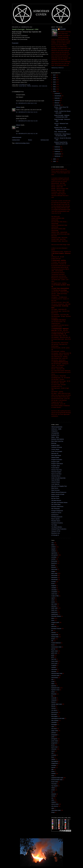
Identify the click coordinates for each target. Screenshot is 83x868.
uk (52, 792)
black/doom (54, 577)
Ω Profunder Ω (55, 535)
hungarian (54, 665)
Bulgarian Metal (55, 445)
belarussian (54, 569)
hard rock (54, 659)
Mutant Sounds (55, 496)
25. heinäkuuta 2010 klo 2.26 (26, 103)
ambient (53, 547)
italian (53, 684)
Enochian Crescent (56, 629)
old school (54, 729)
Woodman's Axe (55, 533)
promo (53, 745)
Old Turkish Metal (56, 504)
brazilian (53, 582)
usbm (53, 800)
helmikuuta (58, 156)
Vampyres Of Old (56, 531)
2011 (55, 89)
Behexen (54, 567)
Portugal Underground (57, 511)
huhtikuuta (57, 151)
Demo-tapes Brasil (56, 455)
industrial (54, 671)
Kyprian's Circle (55, 690)
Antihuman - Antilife (56, 429)
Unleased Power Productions (59, 529)
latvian (53, 692)
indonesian (54, 669)
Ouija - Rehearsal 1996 (60, 132)
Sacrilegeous (55, 761)
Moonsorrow (55, 712)
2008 (55, 161)
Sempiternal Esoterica (57, 523)
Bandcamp (54, 561)
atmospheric (55, 555)
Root (53, 757)
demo (53, 618)
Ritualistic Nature (56, 521)
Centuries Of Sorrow (57, 447)
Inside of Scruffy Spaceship (58, 478)
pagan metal (55, 731)
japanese (54, 686)
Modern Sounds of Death (58, 494)
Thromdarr (54, 784)
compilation (54, 592)
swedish (53, 774)
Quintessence (55, 515)
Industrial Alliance (56, 476)
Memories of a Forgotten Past (59, 486)
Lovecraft (54, 698)
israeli (53, 682)
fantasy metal (55, 637)
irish (52, 680)
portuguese (54, 739)
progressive (54, 743)
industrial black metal (57, 673)
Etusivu (30, 140)
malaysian (54, 700)
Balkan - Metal (55, 437)
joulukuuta (57, 93)
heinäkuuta (58, 105)
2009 (55, 159)
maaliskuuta (58, 154)
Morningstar (54, 716)
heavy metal (54, 661)
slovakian (54, 765)
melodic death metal (57, 704)
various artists (55, 804)
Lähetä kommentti (17, 137)
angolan (53, 549)
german (53, 649)
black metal (23, 86)
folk (52, 641)
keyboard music (55, 688)
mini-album (54, 710)
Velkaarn (18, 107)
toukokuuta (58, 149)
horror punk (54, 663)
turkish (53, 790)
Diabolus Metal (55, 458)
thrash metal (55, 782)
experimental (55, 635)
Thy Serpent (55, 786)
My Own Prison (55, 498)
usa (52, 798)
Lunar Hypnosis (55, 484)
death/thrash (55, 614)
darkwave (54, 606)
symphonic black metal (57, 778)
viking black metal (56, 810)
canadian (54, 588)
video (53, 808)
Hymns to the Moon (56, 474)
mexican (53, 708)
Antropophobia (55, 433)
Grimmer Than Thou (57, 470)
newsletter (54, 722)
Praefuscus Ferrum (56, 513)
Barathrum (54, 563)
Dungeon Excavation (57, 460)
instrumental (55, 678)
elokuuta (57, 103)
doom (53, 620)
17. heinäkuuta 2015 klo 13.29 (27, 121)
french (53, 645)
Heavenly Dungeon (56, 472)
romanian (54, 755)
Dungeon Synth (55, 462)
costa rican (54, 594)
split (52, 769)
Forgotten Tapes (56, 466)
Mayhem (54, 702)
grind (53, 657)
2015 (55, 80)
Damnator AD (55, 453)
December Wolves (56, 616)
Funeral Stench (55, 468)
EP (52, 631)
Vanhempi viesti (45, 140)
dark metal (54, 604)
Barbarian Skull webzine (58, 439)
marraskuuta (58, 96)
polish (53, 737)
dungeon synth (55, 622)
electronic (54, 626)
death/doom (54, 612)
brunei (53, 584)
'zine (53, 543)
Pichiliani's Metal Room (57, 507)
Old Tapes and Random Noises (59, 502)
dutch (53, 624)
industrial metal (55, 675)
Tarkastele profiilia (57, 68)
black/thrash (54, 580)
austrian (53, 559)
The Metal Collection (57, 527)
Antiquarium (54, 431)
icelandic (54, 667)
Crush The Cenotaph (57, 451)
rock (52, 753)
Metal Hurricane (55, 490)
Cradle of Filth (55, 596)
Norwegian (54, 725)
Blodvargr (54, 443)
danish (53, 602)
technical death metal (57, 780)
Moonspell (54, 714)
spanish (53, 767)
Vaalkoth (54, 802)
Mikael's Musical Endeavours (59, 492)
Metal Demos (55, 488)
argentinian (54, 553)
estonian (54, 633)
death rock (54, 610)
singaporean (55, 763)
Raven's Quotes (55, 519)
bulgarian (54, 586)
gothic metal (54, 651)
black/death (54, 575)
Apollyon (54, 551)
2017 (55, 75)
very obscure (43, 86)
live (52, 696)
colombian (54, 590)
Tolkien (53, 788)
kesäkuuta (57, 147)
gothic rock (54, 653)
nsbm (53, 727)
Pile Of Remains (56, 509)
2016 (55, 77)
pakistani (54, 733)
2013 (55, 84)
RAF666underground (57, 517)
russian (53, 759)
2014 (55, 82)
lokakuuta (57, 98)
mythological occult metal (58, 718)
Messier (53, 706)
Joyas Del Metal (55, 480)
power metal (55, 741)
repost (53, 751)
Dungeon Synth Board (57, 464)
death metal (54, 608)
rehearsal (35, 86)
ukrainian (54, 794)
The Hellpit (54, 525)
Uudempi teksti (16, 140)
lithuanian (54, 694)
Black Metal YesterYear (57, 441)
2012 (55, 87)
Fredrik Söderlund (56, 643)
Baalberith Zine (55, 435)
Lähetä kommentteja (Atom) (22, 143)
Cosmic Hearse (55, 449)
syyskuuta (57, 100)
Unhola (53, 796)
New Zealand (55, 720)
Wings (53, 812)
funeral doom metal (56, 647)
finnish (29, 86)
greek (53, 655)
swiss (53, 776)
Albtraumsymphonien (57, 427)
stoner (53, 771)
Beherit (53, 565)
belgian (53, 571)
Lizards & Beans (56, 482)
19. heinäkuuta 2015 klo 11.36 (27, 134)
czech (53, 600)
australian (54, 557)
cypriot (53, 598)
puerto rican (54, 747)
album (53, 545)
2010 (55, 91)
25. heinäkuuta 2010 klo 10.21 (27, 112)
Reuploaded (15, 43)
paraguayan (54, 735)
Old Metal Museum (56, 500)
